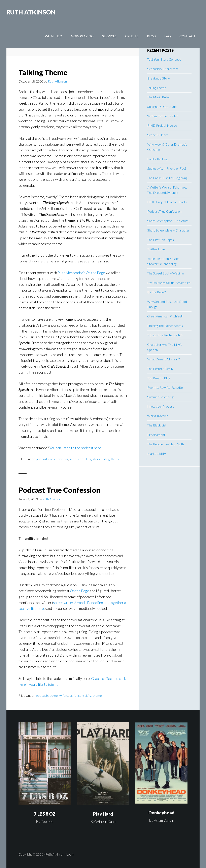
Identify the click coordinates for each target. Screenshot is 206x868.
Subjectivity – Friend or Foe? (167, 168)
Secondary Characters (163, 69)
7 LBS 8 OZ (45, 814)
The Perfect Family (160, 369)
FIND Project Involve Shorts (167, 202)
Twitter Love (156, 249)
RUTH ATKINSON (31, 12)
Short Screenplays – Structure (168, 221)
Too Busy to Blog (159, 378)
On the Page (80, 591)
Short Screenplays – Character (168, 230)
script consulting (81, 459)
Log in (70, 854)
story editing (101, 459)
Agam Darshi (164, 820)
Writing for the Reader (163, 116)
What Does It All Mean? (163, 359)
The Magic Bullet (159, 97)
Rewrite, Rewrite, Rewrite (165, 387)
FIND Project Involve (162, 125)
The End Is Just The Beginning (167, 178)
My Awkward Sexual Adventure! (169, 283)
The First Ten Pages (161, 240)
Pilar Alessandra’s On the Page (81, 273)
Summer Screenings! (161, 397)
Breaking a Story (159, 78)
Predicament (156, 435)
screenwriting (59, 459)
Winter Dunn (105, 821)
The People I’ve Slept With (166, 444)
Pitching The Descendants (165, 326)
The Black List (157, 425)
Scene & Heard (158, 135)
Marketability (157, 453)
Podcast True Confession (59, 490)
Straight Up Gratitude (162, 107)
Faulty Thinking (157, 159)
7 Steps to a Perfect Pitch (165, 335)
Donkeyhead (161, 813)
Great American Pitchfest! (165, 316)
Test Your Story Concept (164, 59)
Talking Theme (43, 72)
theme (115, 459)
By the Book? (156, 292)
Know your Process (161, 406)
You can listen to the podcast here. (76, 448)
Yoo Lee (47, 821)
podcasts (42, 459)
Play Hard (103, 814)
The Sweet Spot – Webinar (166, 273)
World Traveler (158, 416)
